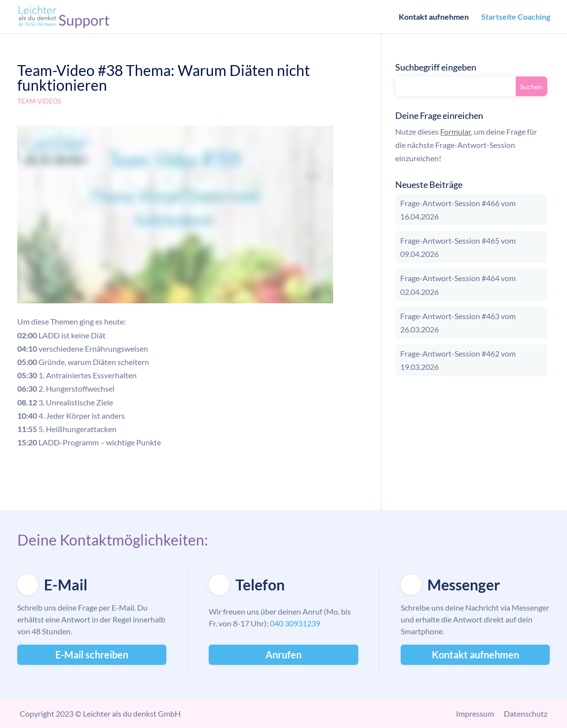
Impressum (475, 713)
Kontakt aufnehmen (434, 17)
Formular (455, 131)
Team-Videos (39, 101)
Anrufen (283, 655)
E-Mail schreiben (92, 655)
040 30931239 (295, 623)
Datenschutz (526, 713)
